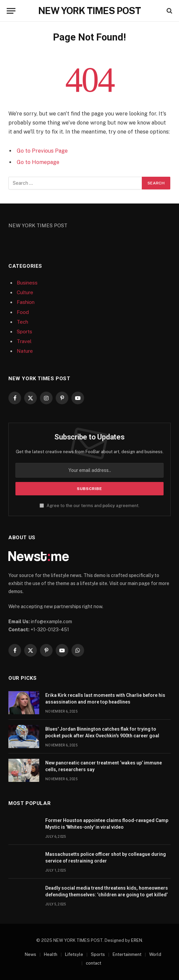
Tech (22, 322)
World (155, 954)
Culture (25, 292)
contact (94, 963)
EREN (137, 940)
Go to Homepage (38, 162)
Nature (25, 351)
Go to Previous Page (42, 151)
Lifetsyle (74, 954)
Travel (24, 341)
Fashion (26, 302)
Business (27, 283)
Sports (24, 332)
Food (23, 312)
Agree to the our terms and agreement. (89, 506)
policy (109, 506)
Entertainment (127, 954)
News (31, 954)
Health (51, 954)
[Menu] (11, 11)
